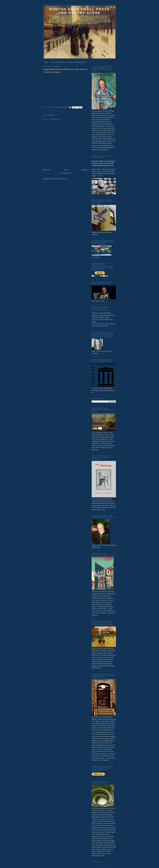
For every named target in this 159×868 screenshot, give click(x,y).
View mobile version (66, 173)
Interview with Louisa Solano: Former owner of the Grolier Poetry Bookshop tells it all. (103, 163)
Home (46, 62)
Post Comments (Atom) (59, 179)
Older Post (85, 170)
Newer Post (47, 170)
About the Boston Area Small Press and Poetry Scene (68, 62)
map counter (96, 257)
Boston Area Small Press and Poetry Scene (80, 11)
